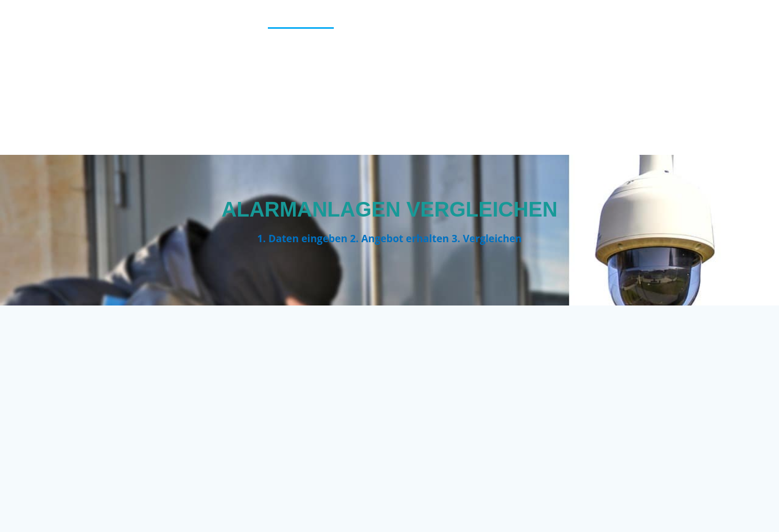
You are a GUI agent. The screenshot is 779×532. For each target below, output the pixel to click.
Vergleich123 (86, 77)
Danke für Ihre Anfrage (688, 21)
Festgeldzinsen (418, 48)
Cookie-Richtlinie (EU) (531, 21)
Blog (457, 21)
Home (256, 76)
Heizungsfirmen (705, 48)
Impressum (471, 76)
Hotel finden (311, 76)
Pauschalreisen (706, 76)
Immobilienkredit (394, 76)
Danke (607, 21)
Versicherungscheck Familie (678, 131)
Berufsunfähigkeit (391, 21)
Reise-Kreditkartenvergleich (316, 103)
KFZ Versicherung (548, 76)
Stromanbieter (427, 103)
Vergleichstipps (599, 103)
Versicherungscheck (695, 103)
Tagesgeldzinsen (512, 103)
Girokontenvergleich (515, 48)
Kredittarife (629, 76)
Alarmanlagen (301, 21)
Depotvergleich (334, 48)
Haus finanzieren (616, 48)
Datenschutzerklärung (232, 48)
